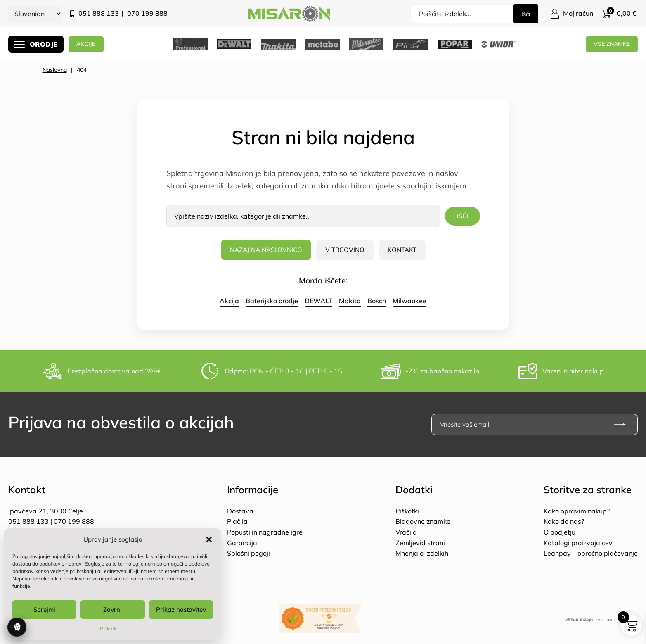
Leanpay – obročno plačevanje (591, 553)
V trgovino (347, 250)
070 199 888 (147, 13)
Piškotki (109, 629)
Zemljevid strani (420, 543)
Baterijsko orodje (272, 301)
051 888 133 (99, 13)
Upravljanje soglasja (17, 627)
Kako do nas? (564, 521)
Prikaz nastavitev (181, 610)
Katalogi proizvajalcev (578, 543)
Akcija (229, 301)
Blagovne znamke (423, 521)
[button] (209, 539)
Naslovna (55, 70)
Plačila (237, 521)
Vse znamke (610, 44)
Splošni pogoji (248, 553)
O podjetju (560, 532)
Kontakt (405, 250)
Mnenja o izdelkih (422, 553)
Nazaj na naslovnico (264, 250)
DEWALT (318, 301)
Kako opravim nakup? (577, 511)
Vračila (406, 532)
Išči (525, 14)
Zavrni (112, 610)
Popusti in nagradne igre (265, 532)
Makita (350, 301)
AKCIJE (90, 44)
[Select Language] (35, 14)
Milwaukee (409, 301)
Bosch (377, 301)
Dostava (240, 511)
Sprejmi (44, 610)
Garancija (242, 543)
